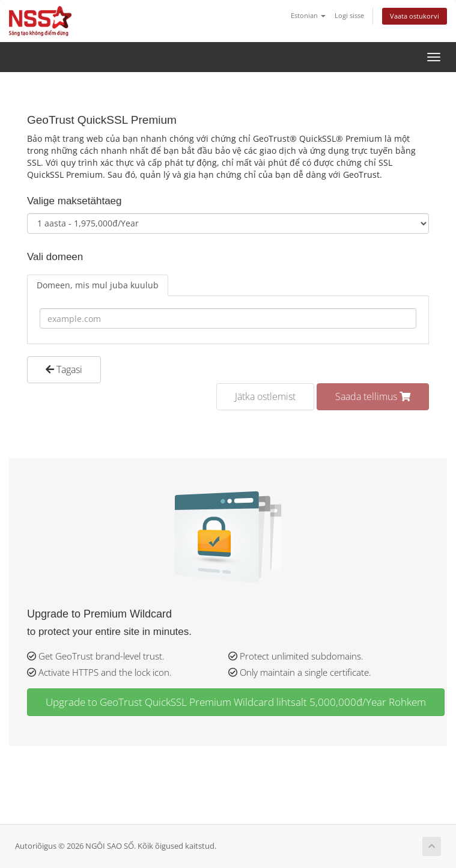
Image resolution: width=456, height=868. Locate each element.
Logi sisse (349, 15)
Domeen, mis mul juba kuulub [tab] (98, 285)
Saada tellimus (373, 396)
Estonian (308, 15)
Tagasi (64, 369)
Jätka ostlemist (265, 396)
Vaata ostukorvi (415, 16)
